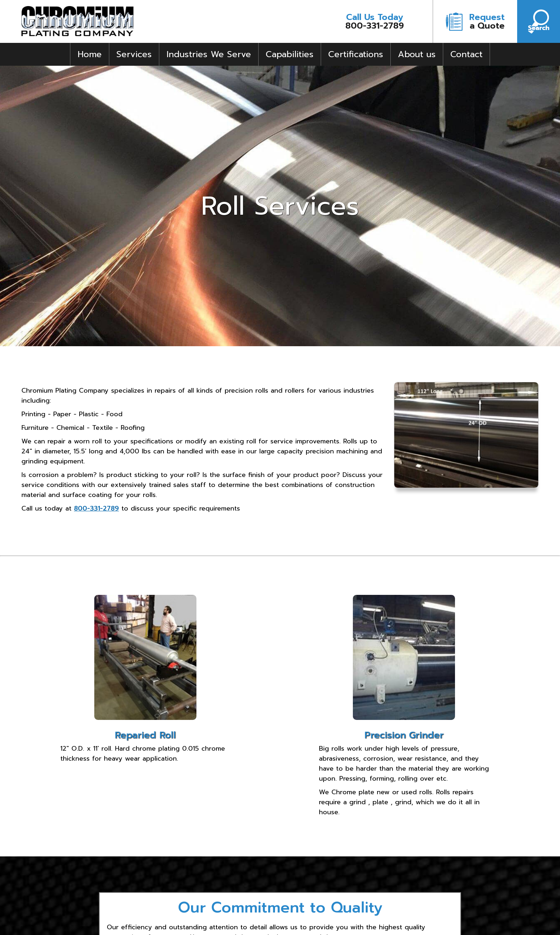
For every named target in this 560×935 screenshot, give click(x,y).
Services (134, 54)
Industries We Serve (209, 54)
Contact (466, 54)
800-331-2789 (375, 21)
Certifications (356, 54)
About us (417, 54)
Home (90, 54)
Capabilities (290, 54)
